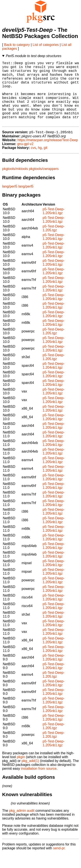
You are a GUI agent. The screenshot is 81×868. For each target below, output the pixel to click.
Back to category (17, 45)
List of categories (46, 45)
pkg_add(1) (30, 775)
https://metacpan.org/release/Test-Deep (48, 154)
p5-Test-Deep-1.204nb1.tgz (53, 380)
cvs (33, 162)
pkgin (21, 771)
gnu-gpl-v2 (25, 158)
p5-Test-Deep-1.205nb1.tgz (53, 225)
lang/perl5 (10, 201)
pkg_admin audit (22, 825)
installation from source (39, 783)
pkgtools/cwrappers (44, 183)
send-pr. (59, 863)
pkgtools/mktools (15, 183)
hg (40, 162)
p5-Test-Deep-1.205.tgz (53, 243)
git (45, 162)
